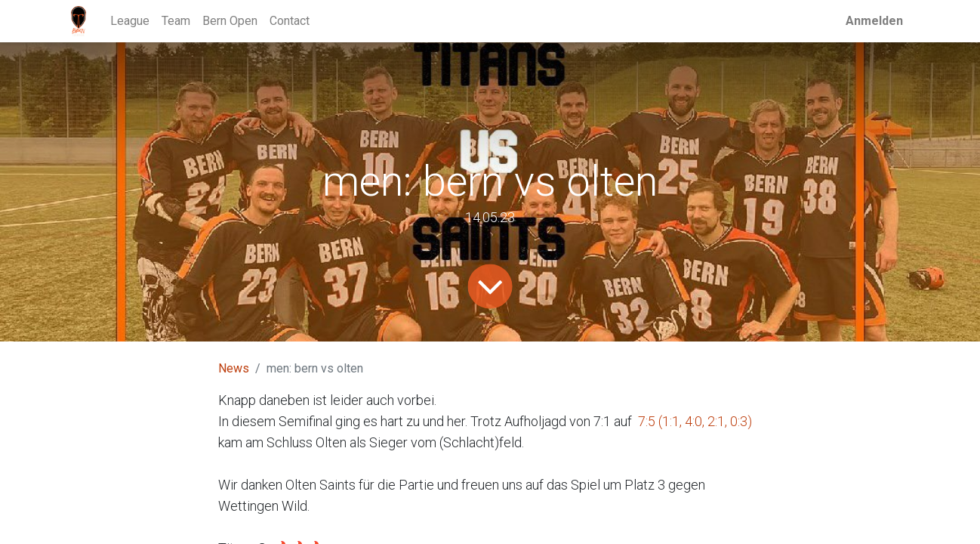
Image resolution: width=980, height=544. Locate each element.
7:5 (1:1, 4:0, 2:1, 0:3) (695, 421)
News (234, 368)
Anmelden (874, 21)
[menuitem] (130, 21)
